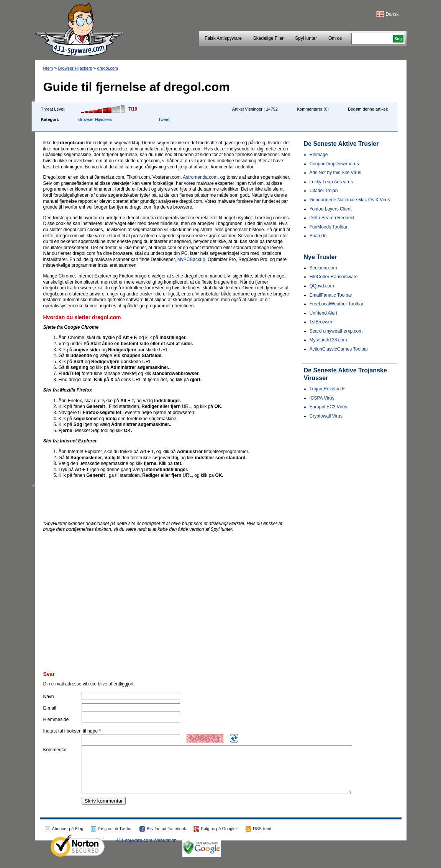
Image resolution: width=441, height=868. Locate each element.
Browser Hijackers (75, 68)
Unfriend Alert (324, 313)
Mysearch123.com (328, 340)
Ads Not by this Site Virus (335, 173)
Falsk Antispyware (223, 38)
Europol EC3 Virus (329, 407)
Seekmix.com (323, 268)
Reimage (319, 155)
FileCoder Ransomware (334, 277)
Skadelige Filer (268, 38)
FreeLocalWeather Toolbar (337, 304)
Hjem (48, 68)
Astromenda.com (200, 177)
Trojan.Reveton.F (327, 389)
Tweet (164, 119)
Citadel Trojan (324, 191)
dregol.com (108, 68)
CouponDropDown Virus (334, 164)
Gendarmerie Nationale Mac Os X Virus (350, 200)
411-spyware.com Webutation (147, 850)
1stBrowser (321, 322)
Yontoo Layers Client (331, 209)
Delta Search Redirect (332, 218)
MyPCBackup (191, 259)
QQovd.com (322, 286)
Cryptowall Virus (326, 416)
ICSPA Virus (322, 398)
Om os (335, 38)
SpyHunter (306, 38)
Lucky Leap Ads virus (331, 182)
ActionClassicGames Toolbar (339, 349)
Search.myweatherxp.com (336, 331)
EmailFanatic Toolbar (331, 295)
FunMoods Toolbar (329, 227)
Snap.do (318, 236)
